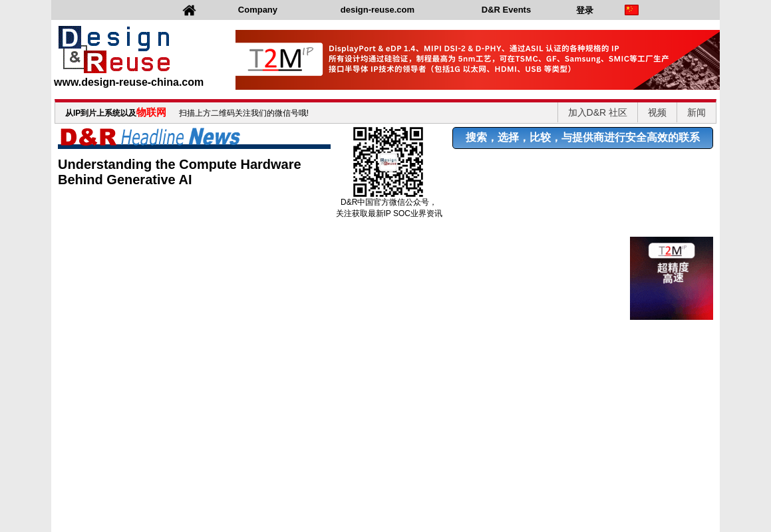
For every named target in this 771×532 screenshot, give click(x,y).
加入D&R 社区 (598, 112)
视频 (657, 112)
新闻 (696, 112)
